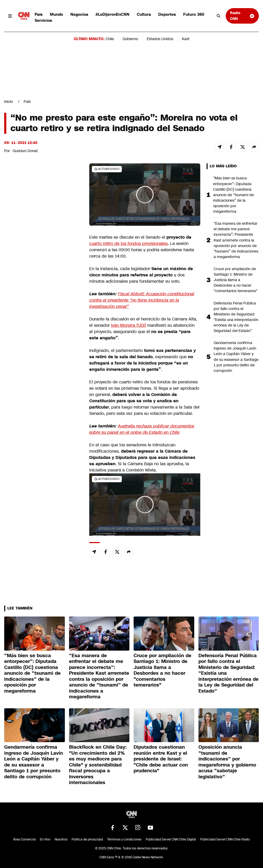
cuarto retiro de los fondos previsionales (128, 243)
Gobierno (130, 39)
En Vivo (45, 839)
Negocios (79, 14)
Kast (186, 39)
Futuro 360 (194, 14)
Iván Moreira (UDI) (128, 325)
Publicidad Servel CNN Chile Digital (171, 839)
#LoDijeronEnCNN (112, 14)
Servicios (43, 20)
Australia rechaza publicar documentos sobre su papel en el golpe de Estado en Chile (142, 429)
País (39, 14)
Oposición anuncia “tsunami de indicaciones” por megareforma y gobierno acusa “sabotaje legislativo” (227, 762)
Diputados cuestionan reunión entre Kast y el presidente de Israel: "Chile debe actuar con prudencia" (161, 759)
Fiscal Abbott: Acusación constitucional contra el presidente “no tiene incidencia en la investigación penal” (142, 300)
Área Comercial (24, 839)
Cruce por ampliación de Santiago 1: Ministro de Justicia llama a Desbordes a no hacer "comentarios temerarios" (236, 280)
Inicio (9, 101)
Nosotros (61, 839)
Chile (110, 39)
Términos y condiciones (124, 839)
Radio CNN (242, 16)
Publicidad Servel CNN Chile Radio (225, 839)
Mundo (56, 14)
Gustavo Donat (25, 151)
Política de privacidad (87, 839)
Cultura (144, 14)
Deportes (167, 14)
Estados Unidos (160, 39)
